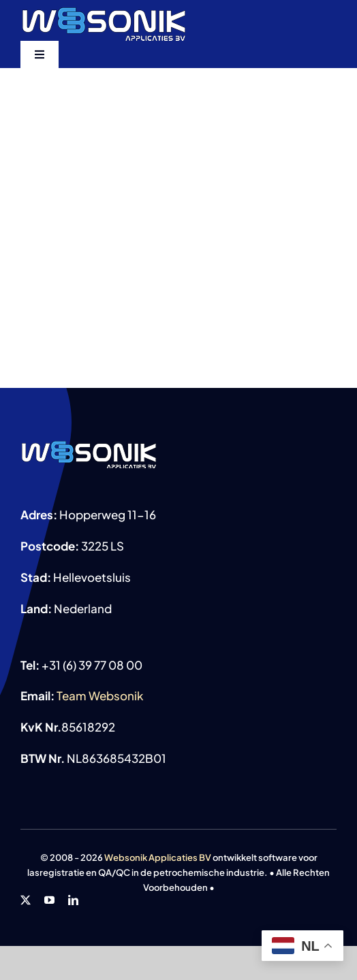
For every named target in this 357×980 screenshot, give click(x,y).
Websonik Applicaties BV (158, 857)
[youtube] (49, 900)
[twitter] (26, 900)
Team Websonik (100, 696)
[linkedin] (73, 900)
